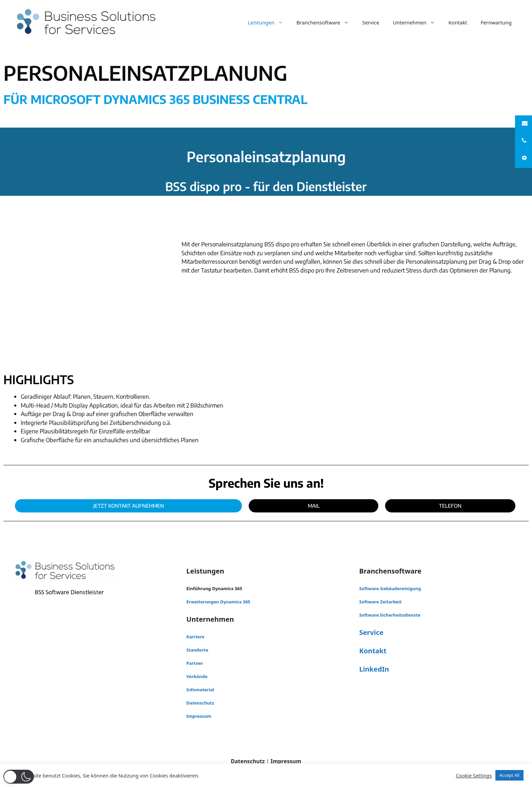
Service (371, 22)
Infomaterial (200, 690)
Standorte (197, 650)
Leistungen (269, 22)
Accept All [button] (509, 775)
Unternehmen (417, 22)
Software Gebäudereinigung (390, 588)
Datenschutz (200, 703)
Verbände (197, 676)
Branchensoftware (326, 22)
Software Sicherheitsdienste (390, 615)
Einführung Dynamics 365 (214, 588)
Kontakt (458, 22)
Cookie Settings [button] (474, 775)
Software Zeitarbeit (381, 602)
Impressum (199, 716)
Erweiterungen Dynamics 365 (218, 602)
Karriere (195, 637)
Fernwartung (496, 22)
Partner (195, 663)
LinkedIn (374, 669)
